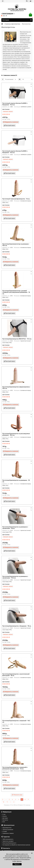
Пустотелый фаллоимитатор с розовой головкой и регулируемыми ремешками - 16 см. (16, 292)
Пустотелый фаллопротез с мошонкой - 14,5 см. (16, 721)
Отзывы (4, 831)
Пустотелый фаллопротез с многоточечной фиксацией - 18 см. (16, 675)
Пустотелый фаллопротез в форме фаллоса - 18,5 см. (16, 388)
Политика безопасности (9, 843)
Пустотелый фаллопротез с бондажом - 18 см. (17, 626)
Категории (17, 20)
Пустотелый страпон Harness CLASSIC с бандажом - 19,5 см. (15, 152)
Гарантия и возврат (7, 841)
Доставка (5, 818)
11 (7, 802)
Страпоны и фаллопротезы (12, 24)
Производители (6, 828)
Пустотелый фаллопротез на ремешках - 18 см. (16, 481)
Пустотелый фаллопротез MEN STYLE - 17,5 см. (17, 339)
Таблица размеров (7, 830)
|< (3, 800)
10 (3, 802)
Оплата (4, 816)
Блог (3, 822)
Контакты (5, 820)
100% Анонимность (7, 839)
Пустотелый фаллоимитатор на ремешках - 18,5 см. (16, 245)
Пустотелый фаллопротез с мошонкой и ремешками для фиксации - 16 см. (15, 768)
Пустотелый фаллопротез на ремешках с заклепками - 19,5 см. (15, 577)
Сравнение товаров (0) (9, 75)
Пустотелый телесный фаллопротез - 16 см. (16, 199)
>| (14, 802)
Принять (17, 864)
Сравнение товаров (7, 833)
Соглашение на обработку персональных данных (16, 845)
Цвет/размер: (6, 109)
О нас (3, 814)
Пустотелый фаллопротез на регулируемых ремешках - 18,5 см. (16, 434)
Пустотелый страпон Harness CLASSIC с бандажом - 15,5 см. (15, 104)
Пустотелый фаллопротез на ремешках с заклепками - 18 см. (15, 528)
